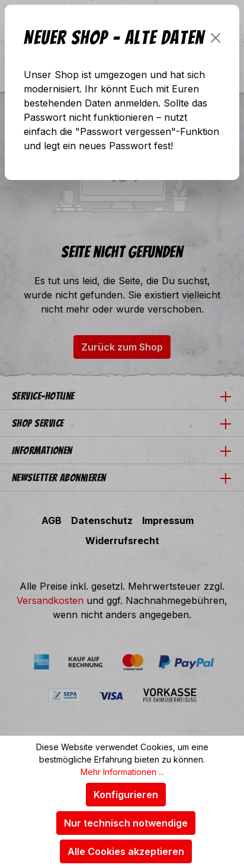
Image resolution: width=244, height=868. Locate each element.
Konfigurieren (126, 795)
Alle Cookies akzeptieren (126, 851)
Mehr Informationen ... (122, 772)
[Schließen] (216, 38)
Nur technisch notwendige (126, 823)
